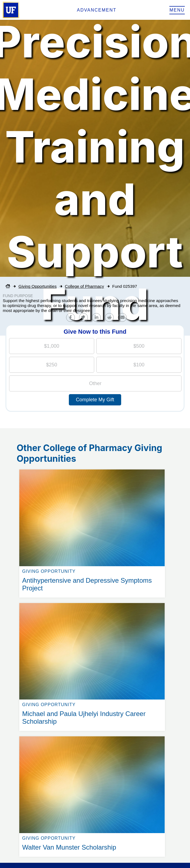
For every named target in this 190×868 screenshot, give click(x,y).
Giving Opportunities (38, 286)
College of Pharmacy (85, 286)
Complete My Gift (95, 400)
